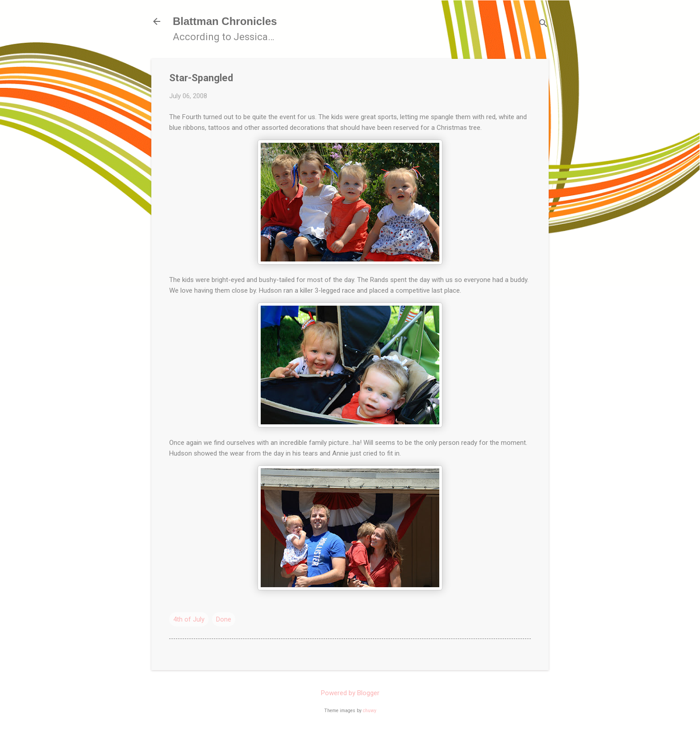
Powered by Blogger (350, 693)
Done (224, 619)
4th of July (189, 619)
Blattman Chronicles (225, 21)
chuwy (370, 711)
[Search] (543, 24)
